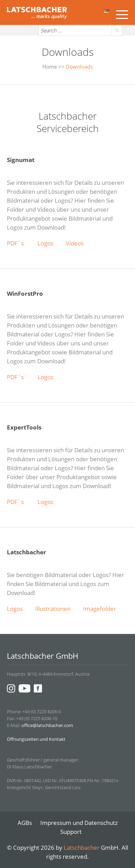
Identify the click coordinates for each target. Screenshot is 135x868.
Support (71, 832)
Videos (75, 243)
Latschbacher (82, 847)
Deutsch (106, 11)
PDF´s (16, 243)
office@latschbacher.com (47, 725)
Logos (45, 243)
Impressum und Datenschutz (79, 823)
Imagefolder (100, 609)
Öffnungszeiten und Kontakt (36, 739)
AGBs (25, 823)
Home (50, 67)
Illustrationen (53, 609)
